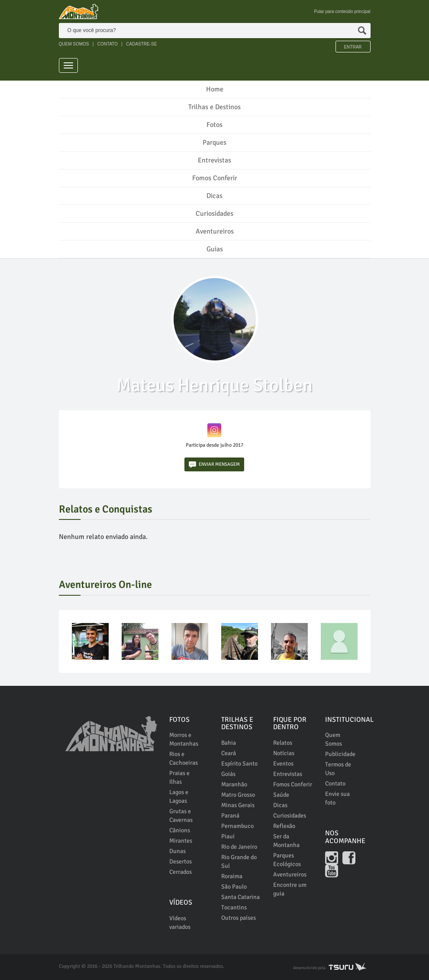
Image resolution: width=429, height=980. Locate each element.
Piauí (228, 836)
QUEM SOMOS (74, 44)
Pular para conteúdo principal (342, 11)
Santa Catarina (240, 897)
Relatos (283, 743)
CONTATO (108, 44)
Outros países (239, 918)
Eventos (283, 764)
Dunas (177, 851)
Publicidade (340, 754)
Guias (215, 249)
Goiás (228, 774)
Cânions (180, 830)
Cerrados (181, 872)
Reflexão (284, 826)
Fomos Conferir (215, 178)
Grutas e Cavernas (181, 816)
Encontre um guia (290, 889)
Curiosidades (214, 214)
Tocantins (234, 907)
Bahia (229, 743)
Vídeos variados (180, 923)
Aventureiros (215, 231)
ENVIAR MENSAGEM (214, 465)
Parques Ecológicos (287, 860)
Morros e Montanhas (184, 739)
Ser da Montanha (286, 841)
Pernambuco (237, 826)
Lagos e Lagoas (179, 797)
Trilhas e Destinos (214, 107)
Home (215, 89)
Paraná (230, 816)
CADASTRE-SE (141, 44)
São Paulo (234, 887)
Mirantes (181, 841)
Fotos (214, 125)
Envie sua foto (337, 798)
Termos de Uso (338, 769)
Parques (214, 143)
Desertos (181, 862)
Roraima (232, 876)
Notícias (284, 753)
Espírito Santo (239, 764)
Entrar (353, 47)
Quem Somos (334, 739)
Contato (335, 784)
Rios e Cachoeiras (184, 758)
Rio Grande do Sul (239, 862)
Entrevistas (214, 160)
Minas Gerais (238, 805)
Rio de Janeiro (239, 847)
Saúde (281, 795)
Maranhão (234, 784)
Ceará (229, 753)
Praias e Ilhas (179, 777)
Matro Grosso (238, 795)
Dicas (214, 196)
